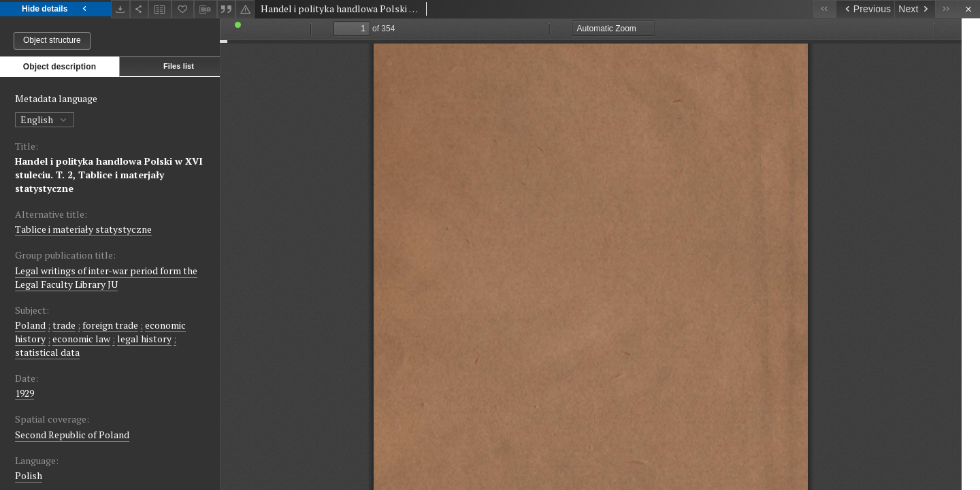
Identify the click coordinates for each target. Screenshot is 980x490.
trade (64, 325)
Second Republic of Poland (72, 435)
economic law (81, 339)
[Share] (140, 9)
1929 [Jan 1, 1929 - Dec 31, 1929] (24, 393)
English (45, 119)
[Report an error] (245, 9)
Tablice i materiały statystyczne (83, 229)
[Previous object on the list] (865, 9)
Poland (30, 325)
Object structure (52, 40)
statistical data (47, 352)
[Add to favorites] (183, 9)
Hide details (55, 9)
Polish (29, 475)
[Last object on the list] (946, 9)
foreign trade (110, 325)
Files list (179, 66)
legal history (144, 339)
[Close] (969, 9)
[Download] (120, 9)
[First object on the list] (824, 9)
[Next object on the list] (915, 9)
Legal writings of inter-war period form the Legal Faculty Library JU (106, 277)
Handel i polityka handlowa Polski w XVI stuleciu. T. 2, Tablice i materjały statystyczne (109, 175)
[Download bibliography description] (206, 10)
